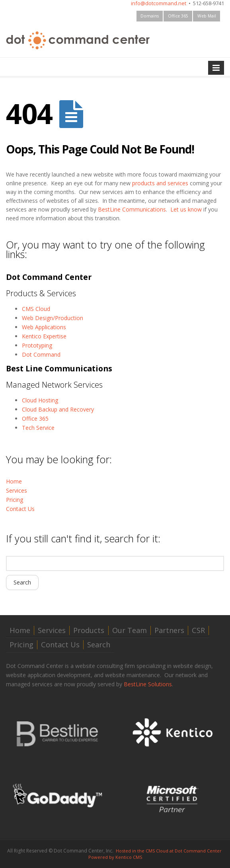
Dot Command (41, 354)
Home (14, 481)
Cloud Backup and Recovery (58, 409)
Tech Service (38, 428)
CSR (198, 630)
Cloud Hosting (40, 400)
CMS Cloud (36, 309)
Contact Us (20, 509)
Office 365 (178, 16)
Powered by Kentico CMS (115, 857)
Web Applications (44, 327)
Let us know (186, 209)
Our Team (130, 630)
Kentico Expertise (44, 336)
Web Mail (207, 16)
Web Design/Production (53, 318)
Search (99, 645)
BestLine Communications (132, 209)
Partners (169, 630)
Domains (150, 16)
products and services (160, 183)
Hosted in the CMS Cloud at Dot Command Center (169, 851)
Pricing (15, 500)
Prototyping (37, 345)
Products (89, 630)
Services (17, 490)
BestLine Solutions (148, 684)
